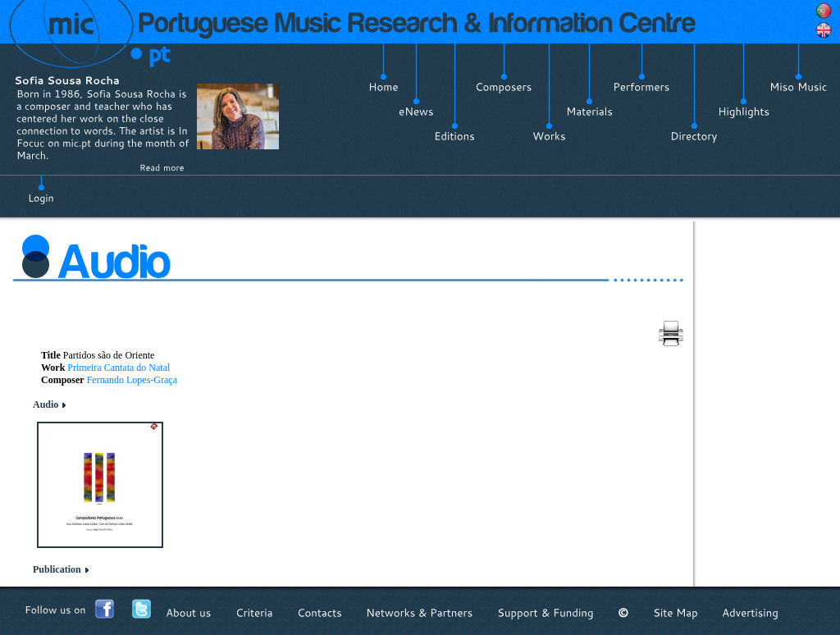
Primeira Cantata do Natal (119, 368)
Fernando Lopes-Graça (132, 380)
